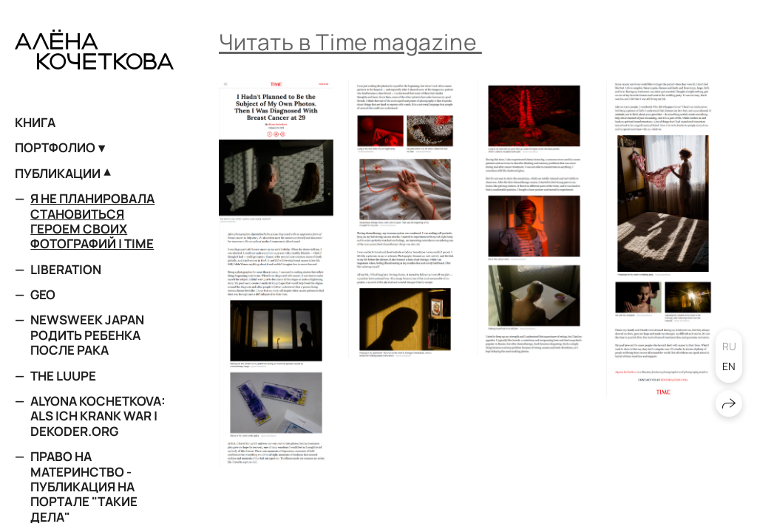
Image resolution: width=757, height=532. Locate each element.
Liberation (66, 269)
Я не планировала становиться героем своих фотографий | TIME (92, 221)
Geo (43, 294)
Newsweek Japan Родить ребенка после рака (87, 335)
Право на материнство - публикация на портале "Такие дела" (84, 487)
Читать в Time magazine (350, 42)
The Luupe (63, 376)
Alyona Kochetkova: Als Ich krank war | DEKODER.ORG (98, 416)
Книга (35, 122)
